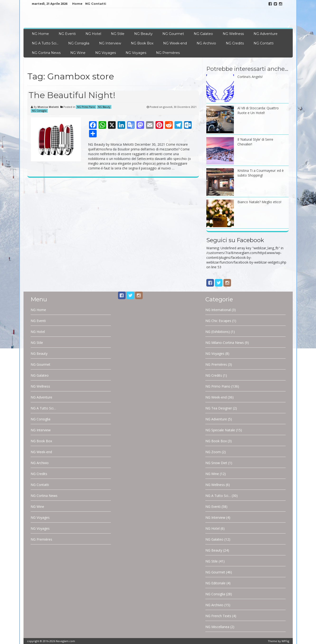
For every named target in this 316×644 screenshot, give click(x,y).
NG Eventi (67, 34)
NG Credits (235, 43)
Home (77, 4)
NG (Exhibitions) (218, 332)
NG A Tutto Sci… (45, 43)
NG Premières (168, 53)
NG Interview (110, 43)
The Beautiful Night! (72, 95)
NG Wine (78, 53)
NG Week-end (175, 43)
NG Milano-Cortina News (225, 343)
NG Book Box (142, 43)
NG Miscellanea (217, 627)
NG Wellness (233, 34)
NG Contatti (96, 4)
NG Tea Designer (219, 408)
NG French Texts (218, 616)
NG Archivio (206, 43)
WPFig (285, 641)
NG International (218, 310)
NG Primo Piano (86, 107)
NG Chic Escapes (218, 321)
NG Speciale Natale (220, 430)
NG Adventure (266, 34)
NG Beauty (143, 34)
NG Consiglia (79, 43)
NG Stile (118, 34)
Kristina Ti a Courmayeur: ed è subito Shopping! (261, 173)
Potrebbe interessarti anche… (247, 69)
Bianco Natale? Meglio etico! (259, 202)
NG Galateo (203, 34)
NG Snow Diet (216, 463)
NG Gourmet (173, 34)
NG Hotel (93, 34)
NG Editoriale (215, 583)
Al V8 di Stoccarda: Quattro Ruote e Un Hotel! (258, 110)
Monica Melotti (48, 107)
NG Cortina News (46, 53)
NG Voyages (106, 53)
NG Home (40, 34)
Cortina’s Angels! (250, 77)
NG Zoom (213, 452)
